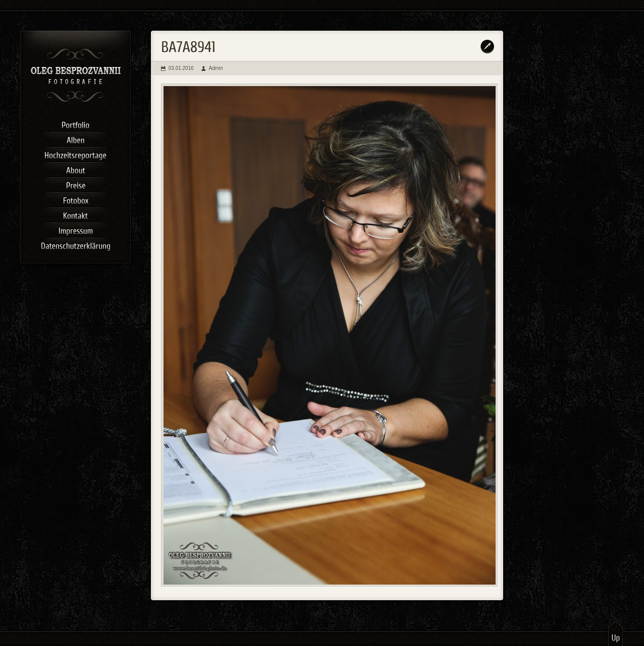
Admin (216, 68)
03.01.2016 (181, 68)
